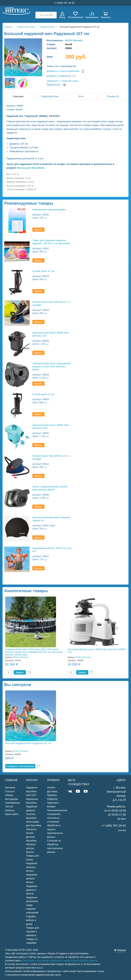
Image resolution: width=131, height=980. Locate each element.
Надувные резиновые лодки (32, 901)
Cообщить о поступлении (20, 766)
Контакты (10, 788)
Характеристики (50, 96)
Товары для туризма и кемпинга (32, 932)
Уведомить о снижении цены (62, 81)
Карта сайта (12, 814)
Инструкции (12, 799)
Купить (39, 230)
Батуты (30, 852)
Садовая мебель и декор (31, 920)
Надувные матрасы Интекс (32, 867)
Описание (18, 96)
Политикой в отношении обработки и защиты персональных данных (60, 961)
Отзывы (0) (113, 96)
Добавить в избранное (59, 76)
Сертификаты (13, 803)
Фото (81, 96)
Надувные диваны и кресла (32, 890)
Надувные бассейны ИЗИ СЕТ (32, 791)
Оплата (51, 788)
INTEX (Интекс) (74, 40)
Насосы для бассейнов (30, 168)
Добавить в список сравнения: (63, 71)
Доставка (52, 791)
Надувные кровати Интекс (32, 878)
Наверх (120, 950)
